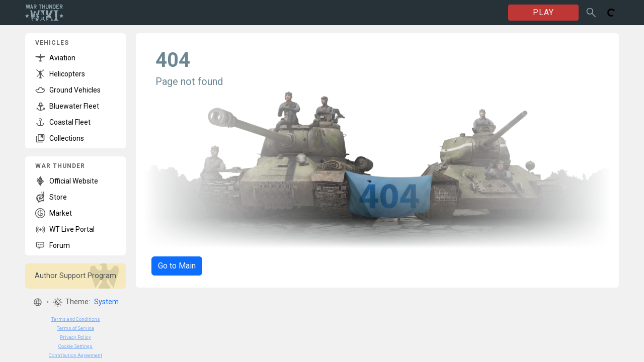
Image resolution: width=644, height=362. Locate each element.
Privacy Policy (75, 337)
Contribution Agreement (75, 355)
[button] (38, 302)
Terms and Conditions (76, 319)
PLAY (543, 12)
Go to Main (177, 266)
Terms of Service (75, 328)
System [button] (106, 302)
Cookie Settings (75, 346)
